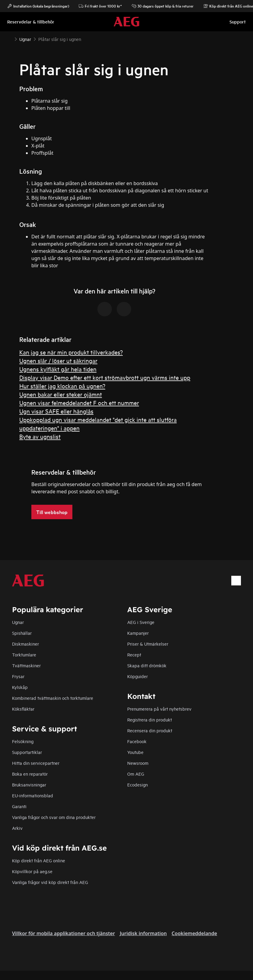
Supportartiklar (27, 752)
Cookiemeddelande (194, 933)
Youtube (135, 752)
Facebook (137, 741)
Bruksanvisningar (29, 785)
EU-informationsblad (33, 795)
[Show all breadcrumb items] (10, 39)
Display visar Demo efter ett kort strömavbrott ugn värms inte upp (105, 377)
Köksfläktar (23, 709)
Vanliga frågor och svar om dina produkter (54, 817)
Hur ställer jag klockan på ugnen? (62, 386)
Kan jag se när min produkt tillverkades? (71, 352)
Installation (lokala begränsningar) (38, 6)
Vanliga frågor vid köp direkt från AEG (50, 882)
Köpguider (138, 676)
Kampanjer (138, 633)
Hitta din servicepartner (36, 763)
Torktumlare (24, 654)
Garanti (19, 806)
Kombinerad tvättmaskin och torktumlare (53, 698)
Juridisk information (143, 933)
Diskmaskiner (25, 644)
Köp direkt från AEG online (39, 860)
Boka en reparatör (30, 774)
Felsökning (23, 741)
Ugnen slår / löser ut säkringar (58, 360)
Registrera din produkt (150, 719)
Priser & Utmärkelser (148, 644)
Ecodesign (138, 785)
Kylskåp (20, 687)
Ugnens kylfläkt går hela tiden (58, 369)
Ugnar (18, 622)
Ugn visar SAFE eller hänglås (56, 411)
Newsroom (138, 763)
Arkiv (17, 828)
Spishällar (22, 633)
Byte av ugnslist (40, 436)
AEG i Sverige (141, 622)
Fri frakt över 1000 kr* (100, 6)
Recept (134, 654)
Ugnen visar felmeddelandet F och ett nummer (79, 403)
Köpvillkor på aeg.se (32, 871)
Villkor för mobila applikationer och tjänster (63, 933)
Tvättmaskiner (26, 665)
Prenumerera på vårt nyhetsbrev (159, 709)
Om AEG (136, 774)
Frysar (18, 676)
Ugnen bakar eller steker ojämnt (61, 394)
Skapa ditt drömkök (147, 665)
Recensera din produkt (150, 730)
